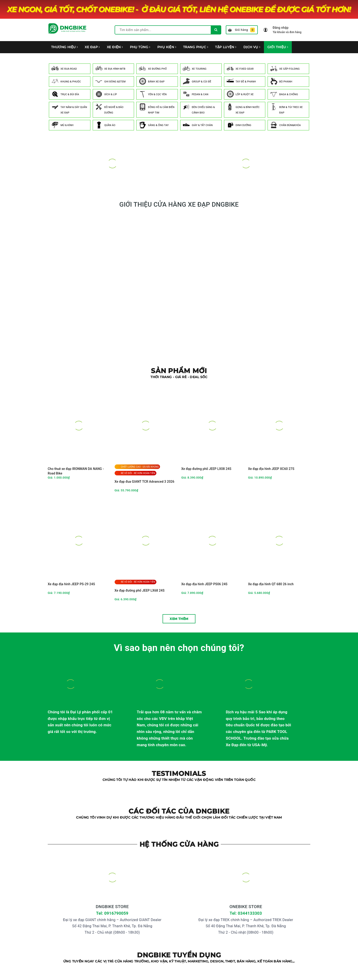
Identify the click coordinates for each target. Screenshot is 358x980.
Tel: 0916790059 (112, 913)
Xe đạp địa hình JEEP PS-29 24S (71, 584)
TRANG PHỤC (196, 47)
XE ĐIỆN (115, 47)
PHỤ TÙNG (140, 47)
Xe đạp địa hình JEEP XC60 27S (271, 469)
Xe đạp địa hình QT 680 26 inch (271, 584)
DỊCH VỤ (252, 47)
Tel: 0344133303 (246, 913)
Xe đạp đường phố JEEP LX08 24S (206, 469)
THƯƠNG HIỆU (64, 47)
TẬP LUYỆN (226, 47)
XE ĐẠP (92, 47)
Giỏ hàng (241, 30)
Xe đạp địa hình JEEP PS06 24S (204, 584)
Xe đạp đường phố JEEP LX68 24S (140, 590)
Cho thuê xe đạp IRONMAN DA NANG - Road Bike (76, 471)
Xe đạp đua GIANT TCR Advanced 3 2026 (145, 482)
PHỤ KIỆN (167, 47)
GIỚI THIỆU (278, 47)
